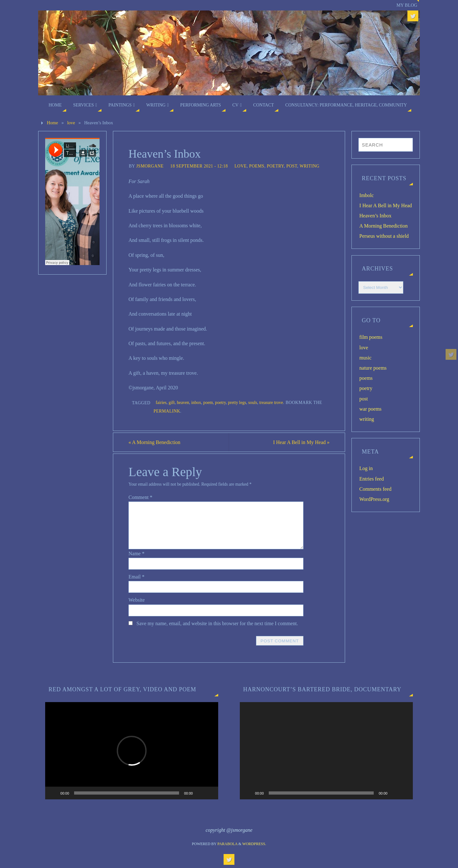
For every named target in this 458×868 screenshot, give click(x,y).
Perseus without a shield (384, 236)
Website (137, 600)
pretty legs (237, 403)
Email (136, 577)
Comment (140, 497)
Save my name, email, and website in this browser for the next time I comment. (217, 623)
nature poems (373, 368)
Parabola (228, 844)
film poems (371, 337)
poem (208, 403)
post (292, 166)
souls (253, 403)
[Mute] (200, 793)
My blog (407, 5)
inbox (196, 403)
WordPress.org (374, 499)
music (365, 358)
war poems (371, 409)
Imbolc (367, 195)
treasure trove (271, 403)
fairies (161, 403)
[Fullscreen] (210, 793)
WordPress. (254, 844)
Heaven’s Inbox (375, 216)
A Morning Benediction (154, 442)
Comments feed (375, 489)
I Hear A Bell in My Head (301, 442)
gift (172, 403)
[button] (132, 751)
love (71, 123)
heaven (183, 403)
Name (136, 554)
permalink (167, 411)
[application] (132, 751)
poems (257, 166)
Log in (366, 468)
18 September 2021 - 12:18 (199, 166)
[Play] (53, 793)
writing (309, 166)
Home (52, 123)
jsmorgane (150, 166)
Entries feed (372, 479)
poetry (275, 166)
